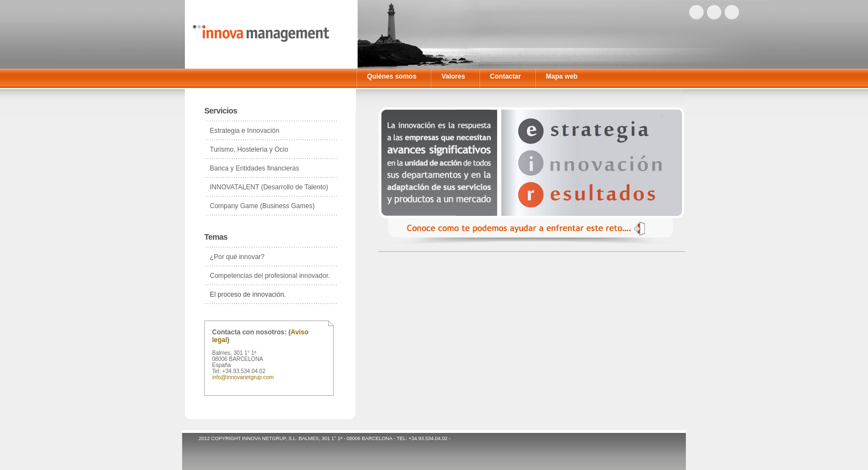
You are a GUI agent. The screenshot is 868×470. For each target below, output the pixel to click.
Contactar (505, 76)
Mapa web (562, 76)
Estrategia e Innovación (244, 131)
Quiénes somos (392, 76)
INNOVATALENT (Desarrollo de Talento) (269, 187)
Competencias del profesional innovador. (270, 276)
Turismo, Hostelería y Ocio (249, 149)
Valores (453, 76)
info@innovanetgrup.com (243, 377)
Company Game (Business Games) (262, 206)
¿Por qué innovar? (237, 257)
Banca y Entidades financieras (254, 168)
